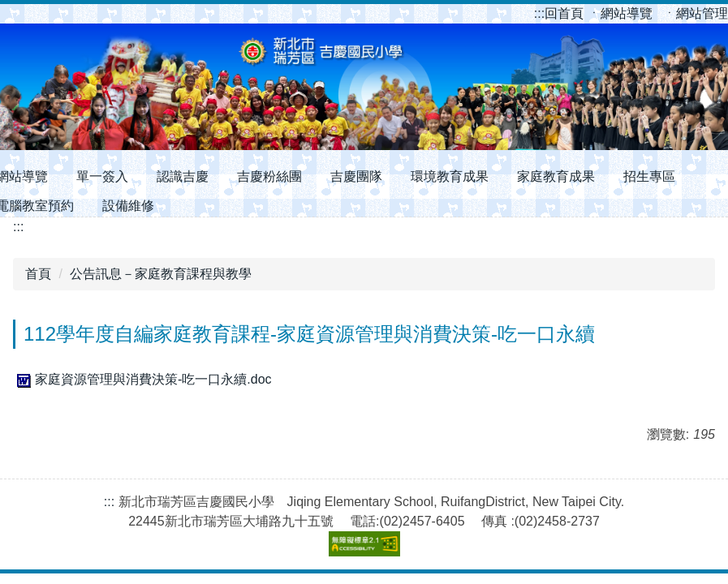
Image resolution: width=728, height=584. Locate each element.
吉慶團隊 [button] (356, 176)
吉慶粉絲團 (269, 176)
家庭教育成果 (556, 176)
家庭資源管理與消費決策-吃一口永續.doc (142, 379)
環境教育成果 (450, 176)
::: (539, 13)
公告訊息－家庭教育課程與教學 (161, 274)
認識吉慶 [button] (183, 176)
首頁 (38, 274)
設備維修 (128, 206)
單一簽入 (102, 176)
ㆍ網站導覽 (622, 13)
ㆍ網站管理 (696, 13)
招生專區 (649, 176)
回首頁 (560, 13)
